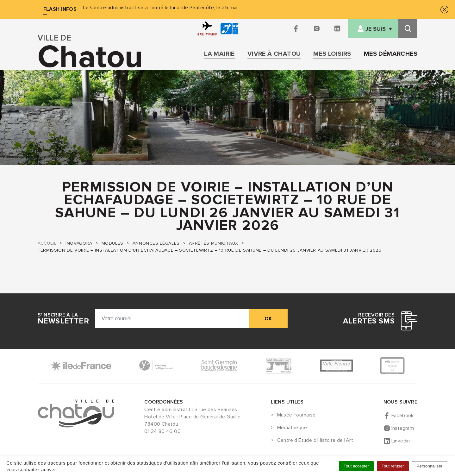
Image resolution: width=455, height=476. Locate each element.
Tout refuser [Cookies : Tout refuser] (393, 466)
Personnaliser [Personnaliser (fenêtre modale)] (430, 466)
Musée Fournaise (296, 415)
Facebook (403, 416)
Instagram (403, 428)
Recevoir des (369, 319)
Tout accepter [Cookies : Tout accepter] (356, 466)
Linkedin (401, 441)
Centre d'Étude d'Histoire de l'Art (315, 441)
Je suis (376, 29)
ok (268, 319)
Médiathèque (292, 428)
